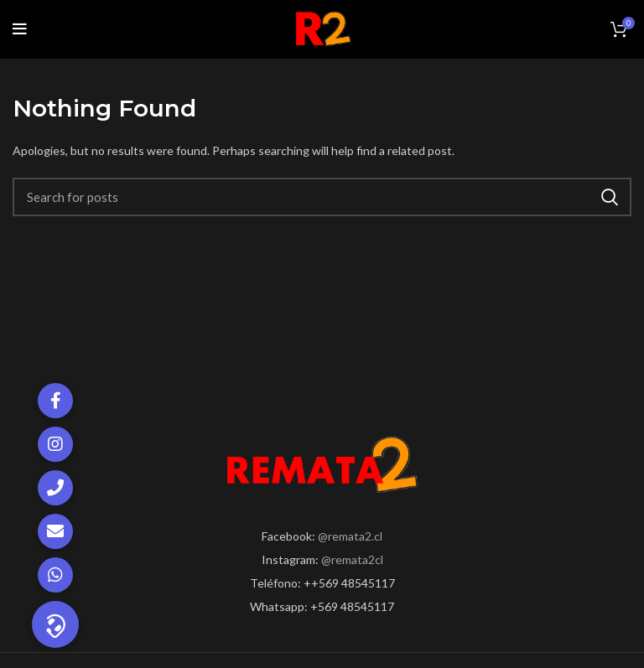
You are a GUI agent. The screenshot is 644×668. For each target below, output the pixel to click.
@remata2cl (352, 559)
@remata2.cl (350, 536)
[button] (55, 624)
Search (609, 197)
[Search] (322, 197)
